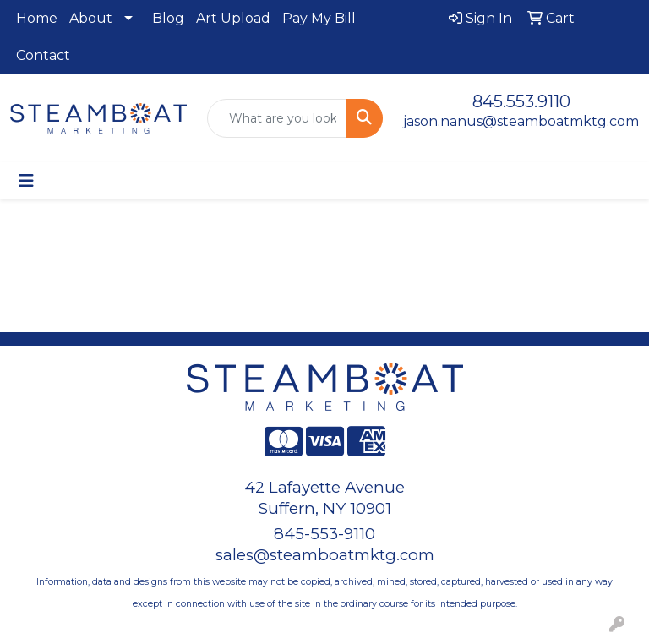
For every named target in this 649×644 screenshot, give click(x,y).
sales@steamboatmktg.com (325, 555)
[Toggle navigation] (26, 181)
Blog (168, 18)
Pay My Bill (319, 18)
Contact (43, 55)
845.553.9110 (521, 101)
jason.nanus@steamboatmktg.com (521, 121)
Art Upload (233, 18)
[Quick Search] (278, 118)
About (91, 18)
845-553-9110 (324, 534)
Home (37, 18)
